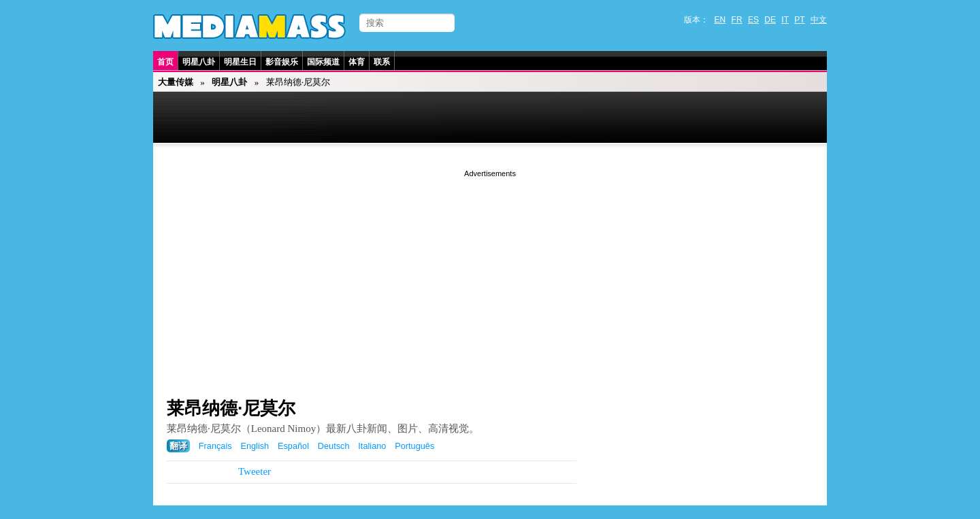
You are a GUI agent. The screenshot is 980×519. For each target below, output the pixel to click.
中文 (819, 20)
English (255, 446)
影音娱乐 (282, 62)
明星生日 (240, 62)
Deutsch (334, 446)
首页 (165, 62)
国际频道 (323, 62)
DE (770, 20)
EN (720, 20)
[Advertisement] (490, 275)
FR (737, 20)
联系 (382, 62)
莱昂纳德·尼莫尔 (231, 408)
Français (215, 446)
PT (799, 20)
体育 (357, 62)
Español (293, 446)
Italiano (372, 446)
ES (753, 20)
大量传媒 (176, 82)
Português (414, 446)
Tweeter (255, 471)
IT (785, 20)
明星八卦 (199, 62)
